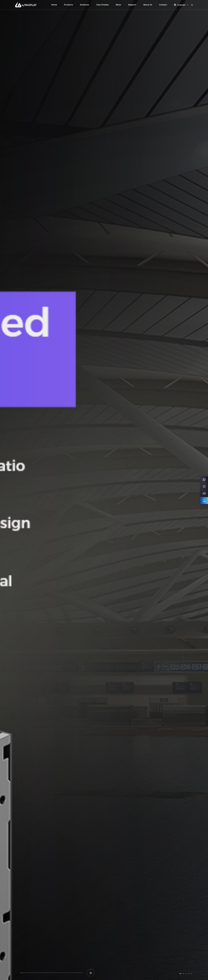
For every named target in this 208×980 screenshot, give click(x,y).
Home (54, 5)
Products (68, 5)
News (118, 5)
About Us (148, 5)
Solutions (84, 5)
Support (132, 5)
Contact (163, 5)
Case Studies (103, 5)
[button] (180, 974)
